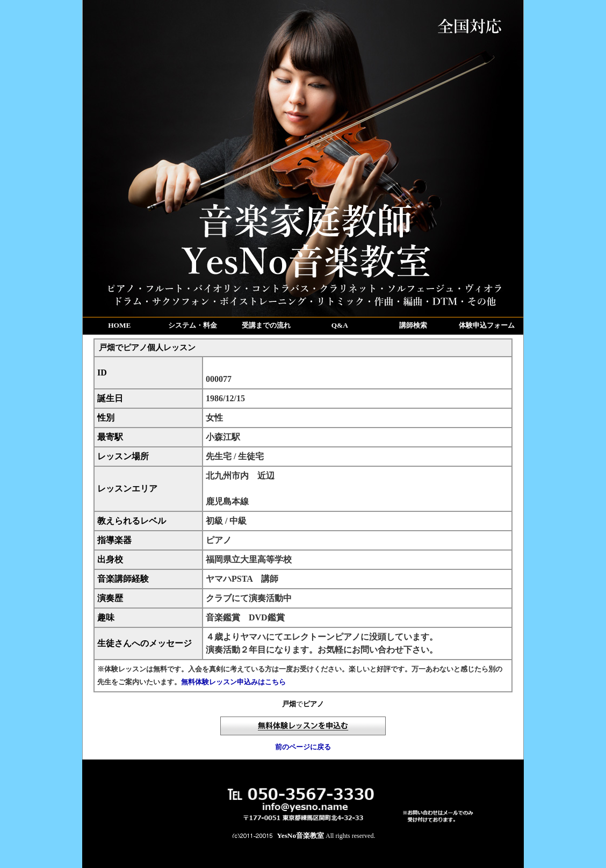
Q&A (340, 325)
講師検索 (413, 325)
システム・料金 (193, 325)
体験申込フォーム (487, 325)
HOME (119, 325)
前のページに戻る (303, 747)
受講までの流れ (266, 325)
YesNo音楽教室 (301, 836)
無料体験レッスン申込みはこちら (233, 682)
